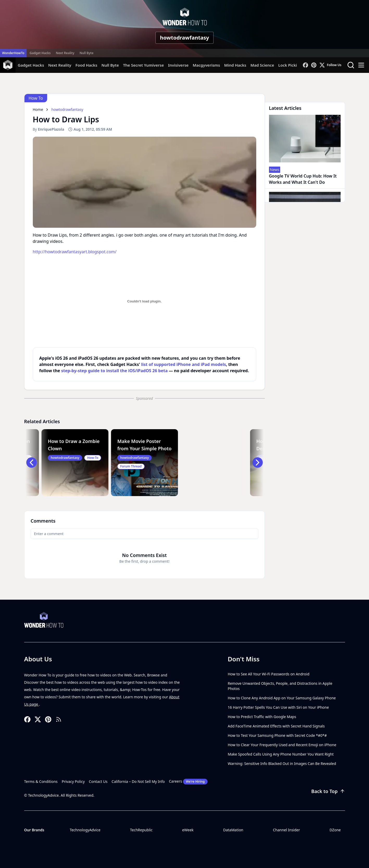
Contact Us (98, 781)
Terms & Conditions (41, 781)
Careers (188, 782)
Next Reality (65, 53)
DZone (335, 830)
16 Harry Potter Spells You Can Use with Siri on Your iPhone (278, 707)
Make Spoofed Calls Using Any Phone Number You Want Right (281, 754)
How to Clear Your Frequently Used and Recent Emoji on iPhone (282, 745)
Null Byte (86, 53)
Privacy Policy (73, 781)
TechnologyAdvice (85, 830)
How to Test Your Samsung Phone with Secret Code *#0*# (277, 735)
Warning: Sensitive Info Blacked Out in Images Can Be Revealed (282, 764)
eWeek (188, 830)
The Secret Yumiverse (143, 65)
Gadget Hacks (40, 53)
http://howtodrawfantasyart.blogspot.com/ (75, 252)
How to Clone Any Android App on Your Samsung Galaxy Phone (282, 698)
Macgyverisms (206, 65)
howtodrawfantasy (184, 38)
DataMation (233, 830)
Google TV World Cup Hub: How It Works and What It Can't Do (303, 179)
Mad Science (262, 65)
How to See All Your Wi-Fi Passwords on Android (269, 674)
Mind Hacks (235, 65)
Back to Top (328, 791)
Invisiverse (178, 65)
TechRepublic (141, 830)
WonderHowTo (13, 53)
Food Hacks (86, 65)
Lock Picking (290, 65)
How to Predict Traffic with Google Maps (262, 717)
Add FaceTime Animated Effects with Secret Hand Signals (276, 726)
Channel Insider (286, 830)
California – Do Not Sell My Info (138, 781)
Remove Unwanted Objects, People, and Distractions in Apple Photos (280, 686)
